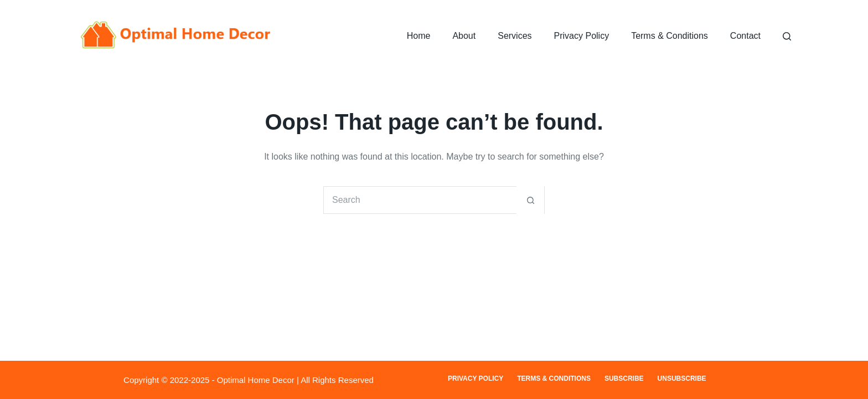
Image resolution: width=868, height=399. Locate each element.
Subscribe (624, 378)
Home (419, 36)
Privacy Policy (582, 36)
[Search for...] (420, 200)
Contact (745, 36)
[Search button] (530, 200)
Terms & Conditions (670, 36)
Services (515, 36)
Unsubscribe (682, 378)
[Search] (787, 36)
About (464, 36)
